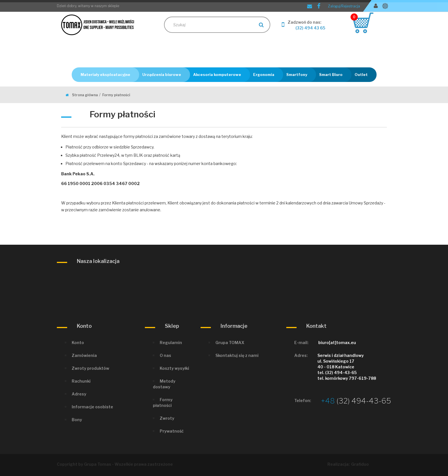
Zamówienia (84, 355)
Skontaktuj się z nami (237, 355)
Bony (77, 420)
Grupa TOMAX (230, 343)
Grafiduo (360, 464)
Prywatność (172, 431)
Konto (78, 343)
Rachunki (81, 381)
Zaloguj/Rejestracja (344, 6)
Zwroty (167, 418)
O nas (165, 355)
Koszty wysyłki (174, 368)
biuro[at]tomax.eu (337, 343)
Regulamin (171, 343)
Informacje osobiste (92, 407)
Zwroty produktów (90, 368)
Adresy (79, 394)
